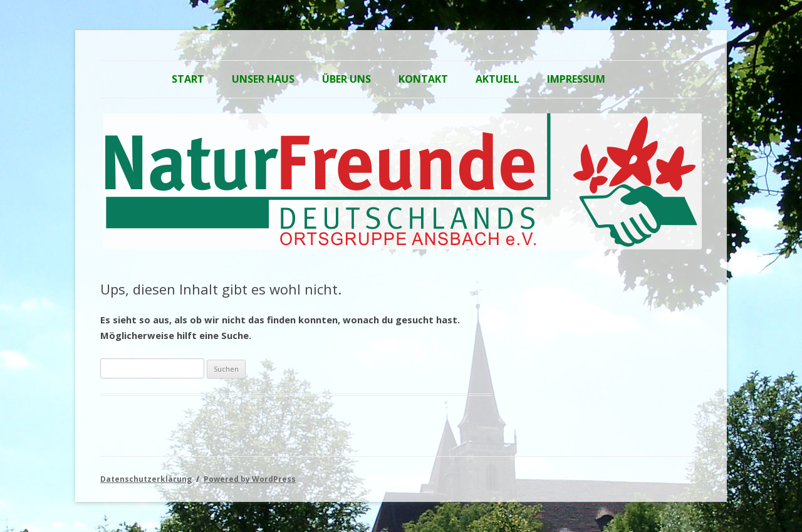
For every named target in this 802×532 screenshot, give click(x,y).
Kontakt (423, 79)
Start (188, 79)
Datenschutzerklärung (146, 479)
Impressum (576, 79)
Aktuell (497, 79)
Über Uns (346, 79)
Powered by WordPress (250, 479)
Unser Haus (263, 79)
